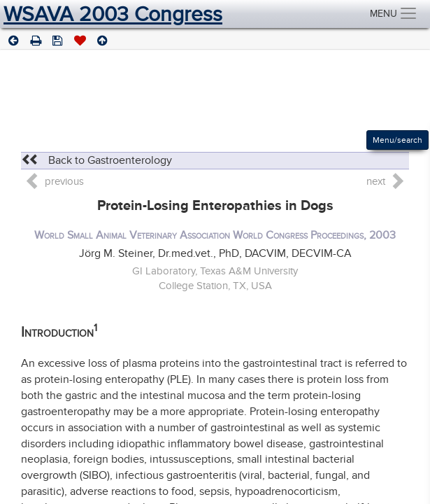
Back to (96, 160)
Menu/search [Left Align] (397, 140)
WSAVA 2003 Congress (113, 14)
